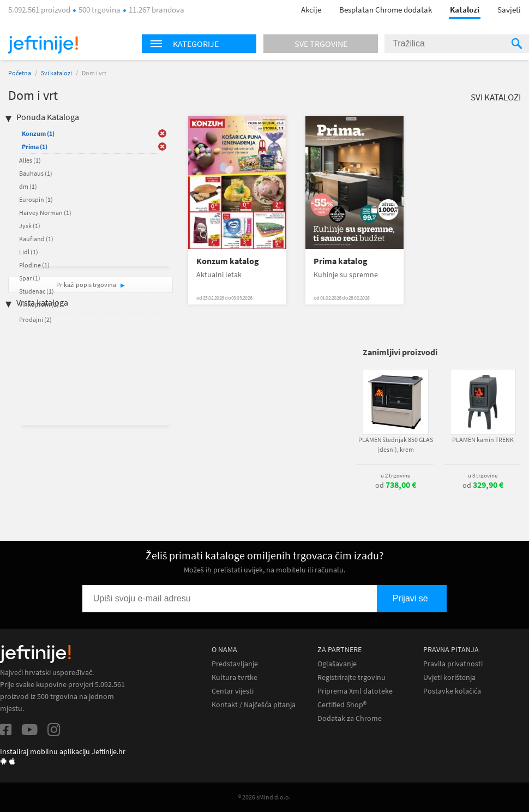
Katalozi (465, 10)
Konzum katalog (228, 261)
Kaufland (36, 239)
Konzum (38, 133)
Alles (30, 160)
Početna (20, 73)
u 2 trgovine (395, 475)
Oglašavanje (337, 664)
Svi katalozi (56, 73)
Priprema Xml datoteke (355, 691)
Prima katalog (341, 261)
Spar (30, 278)
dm (28, 186)
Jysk (30, 226)
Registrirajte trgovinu (351, 677)
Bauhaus (36, 173)
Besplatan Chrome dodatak (386, 10)
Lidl (29, 252)
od (396, 485)
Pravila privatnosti (453, 664)
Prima (35, 147)
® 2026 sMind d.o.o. (264, 797)
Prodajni (35, 320)
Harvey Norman (45, 213)
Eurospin (36, 199)
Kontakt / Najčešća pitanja (254, 705)
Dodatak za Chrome (350, 718)
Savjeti (509, 10)
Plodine (34, 265)
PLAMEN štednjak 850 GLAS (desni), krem (396, 444)
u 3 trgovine (483, 475)
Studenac (37, 291)
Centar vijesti (233, 691)
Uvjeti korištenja (449, 677)
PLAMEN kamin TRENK (483, 440)
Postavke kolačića (452, 691)
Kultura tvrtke (235, 677)
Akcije (311, 10)
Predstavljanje (235, 664)
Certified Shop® (342, 705)
